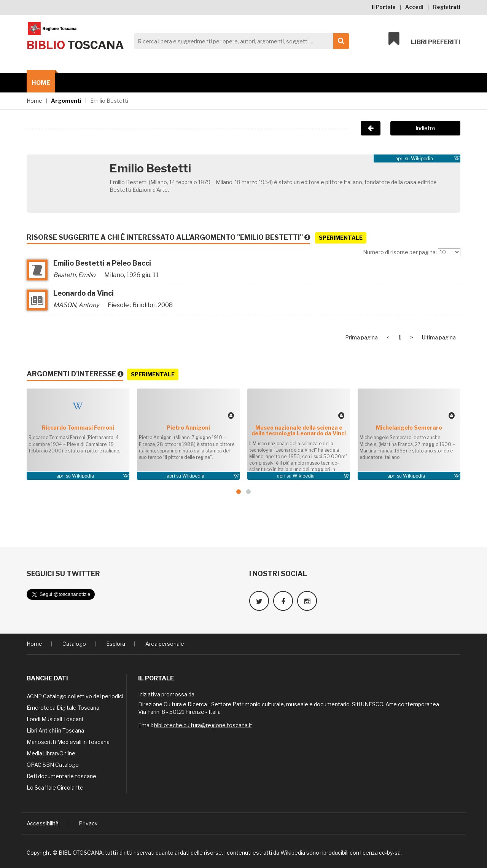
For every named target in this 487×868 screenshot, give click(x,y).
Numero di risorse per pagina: (400, 252)
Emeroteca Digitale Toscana (63, 708)
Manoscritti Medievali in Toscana (68, 742)
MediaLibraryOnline (51, 753)
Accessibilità (43, 823)
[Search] (240, 41)
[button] (239, 492)
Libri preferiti (424, 39)
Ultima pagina (439, 337)
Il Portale (384, 7)
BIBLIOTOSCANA (81, 853)
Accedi (414, 7)
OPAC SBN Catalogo (53, 765)
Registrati (447, 7)
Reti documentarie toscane (61, 776)
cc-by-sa (390, 853)
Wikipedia (422, 158)
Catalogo (74, 644)
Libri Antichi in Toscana (55, 730)
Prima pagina (361, 337)
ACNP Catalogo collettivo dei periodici (75, 696)
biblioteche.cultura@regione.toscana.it (203, 725)
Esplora (116, 644)
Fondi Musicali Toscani (55, 719)
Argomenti (66, 101)
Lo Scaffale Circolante (55, 788)
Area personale (165, 644)
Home (41, 83)
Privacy (88, 823)
